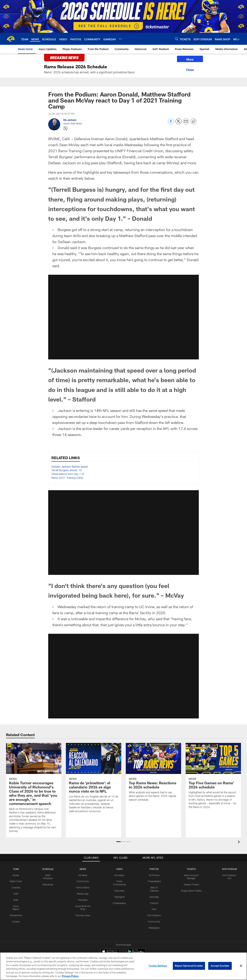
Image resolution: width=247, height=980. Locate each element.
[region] (123, 966)
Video (119, 869)
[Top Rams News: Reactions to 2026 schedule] (153, 775)
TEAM (16, 869)
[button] (119, 842)
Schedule (48, 869)
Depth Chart (16, 881)
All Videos (119, 875)
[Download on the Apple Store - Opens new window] (110, 936)
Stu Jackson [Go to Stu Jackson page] (70, 120)
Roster (16, 875)
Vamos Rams (83, 887)
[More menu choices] (120, 39)
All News (83, 875)
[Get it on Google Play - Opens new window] (136, 938)
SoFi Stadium (154, 915)
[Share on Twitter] (178, 123)
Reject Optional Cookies (189, 966)
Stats (16, 900)
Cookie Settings (158, 966)
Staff (16, 894)
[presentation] (239, 842)
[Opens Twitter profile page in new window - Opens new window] (66, 128)
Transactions (16, 915)
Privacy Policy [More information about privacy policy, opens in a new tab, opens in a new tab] (70, 976)
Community (83, 881)
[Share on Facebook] (171, 123)
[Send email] (186, 123)
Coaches (16, 887)
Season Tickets (191, 884)
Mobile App (83, 894)
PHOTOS (154, 869)
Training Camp (83, 915)
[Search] (177, 39)
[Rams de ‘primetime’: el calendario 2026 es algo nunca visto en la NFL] (94, 780)
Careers (16, 921)
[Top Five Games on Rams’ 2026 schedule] (213, 778)
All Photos (154, 875)
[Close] (190, 69)
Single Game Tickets (191, 891)
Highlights (119, 897)
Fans (154, 909)
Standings (48, 884)
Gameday (154, 897)
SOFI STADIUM (229, 869)
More (190, 59)
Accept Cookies (220, 966)
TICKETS (191, 869)
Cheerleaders (119, 903)
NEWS (83, 869)
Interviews (119, 891)
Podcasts (83, 900)
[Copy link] (194, 122)
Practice (154, 903)
